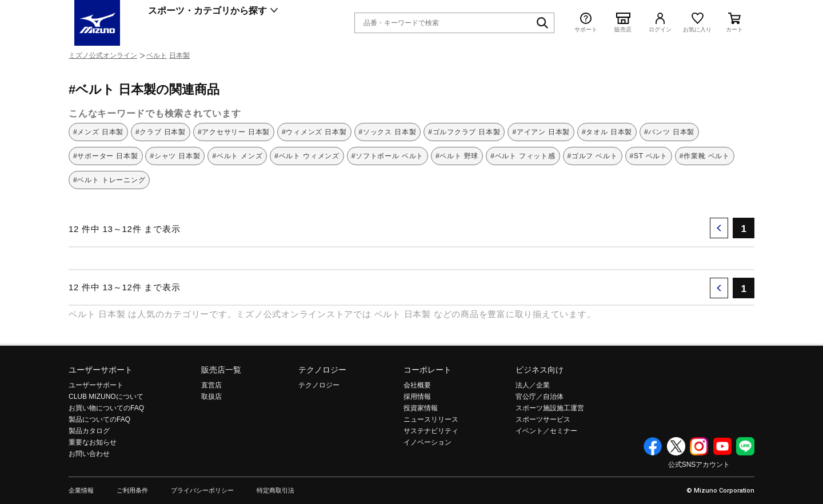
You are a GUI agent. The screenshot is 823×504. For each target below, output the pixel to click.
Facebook (653, 446)
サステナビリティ (431, 431)
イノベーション (428, 442)
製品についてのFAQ (99, 419)
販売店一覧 (221, 370)
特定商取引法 (275, 491)
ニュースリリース (431, 419)
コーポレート (428, 370)
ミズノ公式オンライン (103, 55)
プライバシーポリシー (202, 491)
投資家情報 (421, 408)
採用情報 (417, 397)
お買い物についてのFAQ (106, 408)
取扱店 (211, 397)
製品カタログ (89, 431)
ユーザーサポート (101, 370)
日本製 (179, 55)
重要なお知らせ (93, 442)
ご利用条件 (132, 491)
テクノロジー (322, 370)
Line (745, 446)
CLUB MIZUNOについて (106, 397)
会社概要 (417, 385)
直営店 (211, 385)
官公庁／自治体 (540, 397)
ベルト (157, 55)
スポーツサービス (543, 419)
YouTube (722, 446)
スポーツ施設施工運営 (550, 408)
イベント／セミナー (546, 431)
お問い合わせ (89, 454)
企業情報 (81, 491)
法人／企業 (533, 385)
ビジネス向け (540, 370)
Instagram (699, 446)
